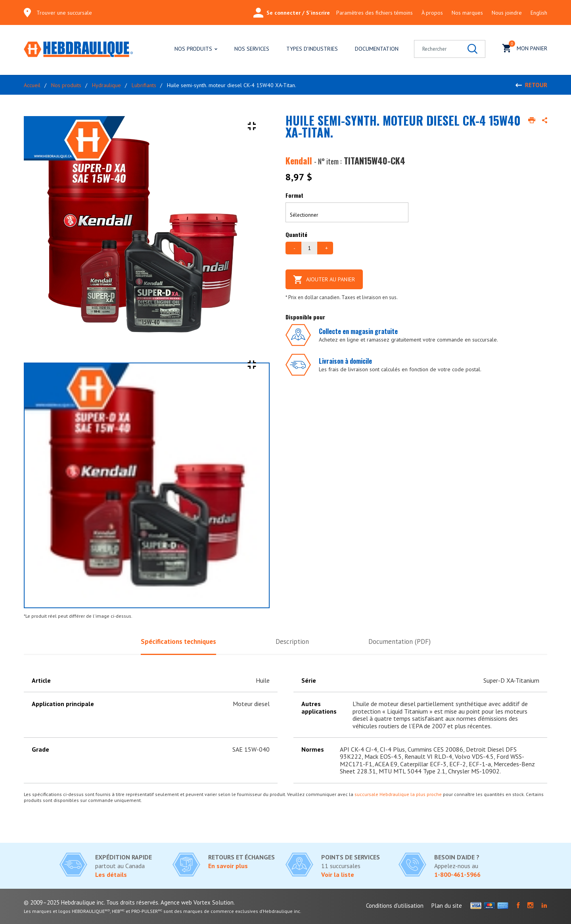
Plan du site (447, 906)
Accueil (32, 85)
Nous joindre (507, 13)
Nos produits (193, 49)
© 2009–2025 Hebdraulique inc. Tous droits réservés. (91, 902)
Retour (536, 85)
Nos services (252, 49)
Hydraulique (106, 85)
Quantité (296, 234)
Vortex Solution (214, 902)
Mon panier (525, 47)
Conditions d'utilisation (395, 906)
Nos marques (467, 13)
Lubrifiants (144, 85)
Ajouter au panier (324, 279)
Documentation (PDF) (400, 641)
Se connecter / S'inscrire (292, 13)
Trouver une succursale (64, 13)
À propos (432, 13)
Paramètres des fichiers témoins (375, 13)
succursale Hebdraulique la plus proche (398, 794)
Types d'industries (312, 49)
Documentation (377, 49)
